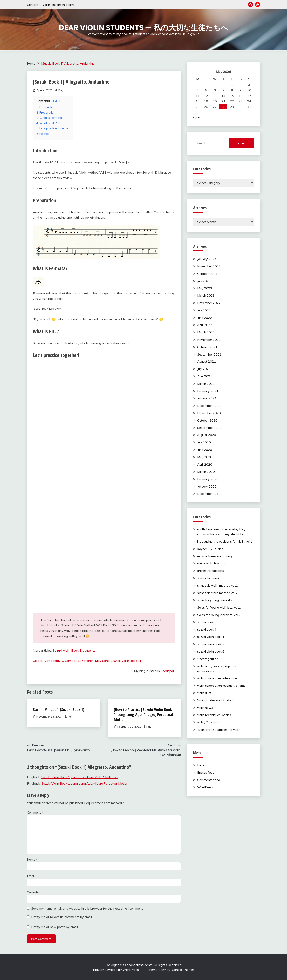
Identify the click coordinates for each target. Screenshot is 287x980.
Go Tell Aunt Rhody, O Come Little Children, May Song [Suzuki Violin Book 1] (87, 661)
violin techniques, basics (214, 715)
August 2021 (207, 361)
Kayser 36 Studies (210, 549)
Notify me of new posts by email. (55, 927)
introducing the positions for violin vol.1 (225, 541)
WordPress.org (208, 787)
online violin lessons (211, 563)
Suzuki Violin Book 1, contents (74, 650)
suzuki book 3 (207, 622)
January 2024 (207, 259)
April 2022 (205, 325)
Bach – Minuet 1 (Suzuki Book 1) (58, 710)
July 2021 (204, 369)
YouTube (258, 4)
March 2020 (206, 472)
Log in (201, 765)
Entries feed (206, 772)
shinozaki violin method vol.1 (217, 585)
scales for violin (208, 578)
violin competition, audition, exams (221, 686)
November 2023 (209, 266)
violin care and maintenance (217, 678)
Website (33, 892)
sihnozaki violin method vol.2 (217, 593)
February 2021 (208, 391)
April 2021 (205, 376)
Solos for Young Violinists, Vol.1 (219, 607)
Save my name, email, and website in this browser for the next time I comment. (87, 908)
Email (32, 876)
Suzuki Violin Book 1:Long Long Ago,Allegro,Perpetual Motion (85, 783)
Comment (35, 812)
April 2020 (205, 464)
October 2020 (207, 420)
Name (32, 859)
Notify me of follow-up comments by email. (62, 917)
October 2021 (207, 347)
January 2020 (207, 486)
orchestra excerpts (211, 571)
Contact (33, 5)
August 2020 (207, 435)
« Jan (197, 117)
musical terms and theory (215, 556)
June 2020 (205, 450)
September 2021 (209, 354)
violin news (205, 708)
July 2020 (204, 442)
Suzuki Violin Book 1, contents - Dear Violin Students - (80, 777)
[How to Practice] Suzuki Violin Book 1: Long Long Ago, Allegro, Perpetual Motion (143, 715)
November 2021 (209, 340)
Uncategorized (208, 659)
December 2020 (209, 406)
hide (56, 101)
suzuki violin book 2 (211, 644)
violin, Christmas (209, 722)
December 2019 (209, 494)
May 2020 (205, 457)
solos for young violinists (214, 600)
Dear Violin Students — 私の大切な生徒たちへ (143, 28)
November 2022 (209, 303)
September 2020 (209, 428)
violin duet (204, 693)
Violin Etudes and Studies (215, 700)
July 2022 (204, 310)
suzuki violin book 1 (211, 637)
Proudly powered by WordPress (116, 970)
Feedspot (167, 671)
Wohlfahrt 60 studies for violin (219, 730)
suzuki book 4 (207, 629)
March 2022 (206, 332)
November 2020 (209, 413)
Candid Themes (183, 970)
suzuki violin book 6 (211, 651)
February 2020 (208, 479)
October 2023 (207, 274)
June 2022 (205, 318)
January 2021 (207, 398)
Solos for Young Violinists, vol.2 (219, 615)
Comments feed (209, 780)
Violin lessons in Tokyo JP (60, 5)
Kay (61, 90)
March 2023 (206, 295)
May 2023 (205, 288)
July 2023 (204, 281)
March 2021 (206, 384)
